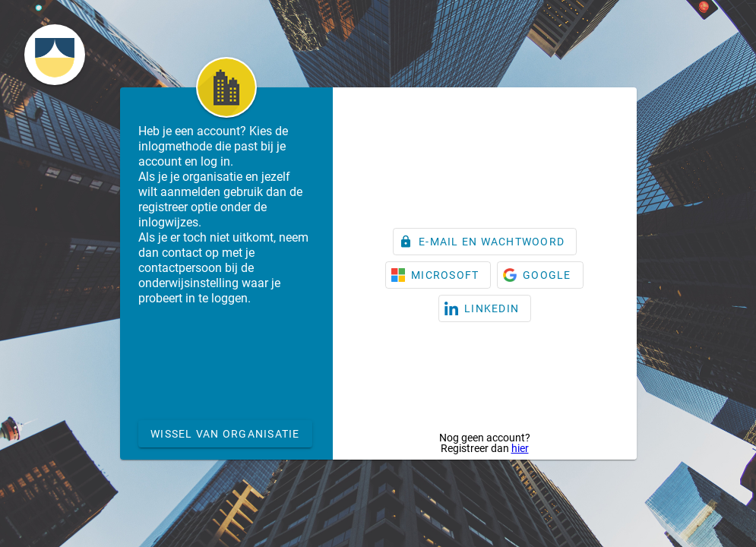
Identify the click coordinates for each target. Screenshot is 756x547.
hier (520, 448)
